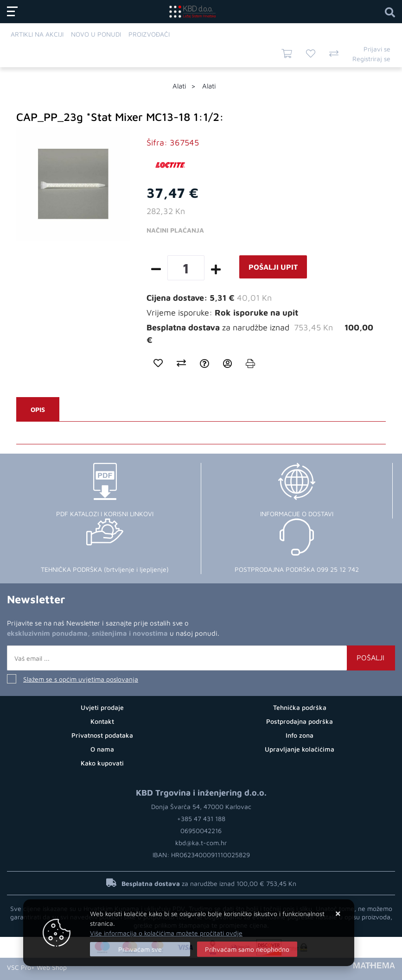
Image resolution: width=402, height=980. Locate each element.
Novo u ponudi (96, 34)
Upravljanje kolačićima (300, 749)
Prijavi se (377, 49)
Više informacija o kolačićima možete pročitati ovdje (166, 933)
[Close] (140, 949)
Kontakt (102, 721)
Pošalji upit (273, 267)
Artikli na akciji (37, 34)
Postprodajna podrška (300, 721)
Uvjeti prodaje (102, 707)
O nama (102, 749)
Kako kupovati (102, 763)
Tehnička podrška (300, 707)
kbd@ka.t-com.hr (201, 843)
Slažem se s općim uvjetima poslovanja (81, 679)
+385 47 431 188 (201, 819)
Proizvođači (149, 34)
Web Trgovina (93, 967)
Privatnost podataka (102, 735)
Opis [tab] (38, 409)
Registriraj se (371, 59)
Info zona (300, 735)
